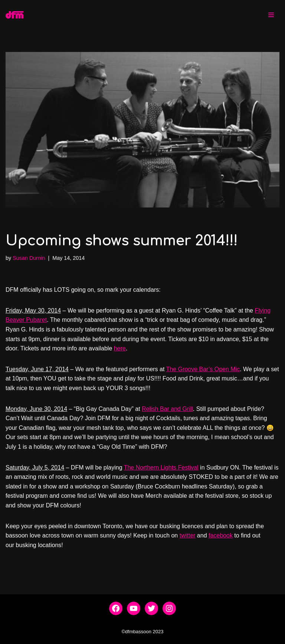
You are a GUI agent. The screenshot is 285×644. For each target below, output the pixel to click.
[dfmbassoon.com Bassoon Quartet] (14, 15)
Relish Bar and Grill (167, 409)
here (120, 348)
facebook (221, 535)
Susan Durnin (29, 258)
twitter (188, 535)
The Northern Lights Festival (161, 468)
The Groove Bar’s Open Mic (203, 369)
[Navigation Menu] (271, 15)
